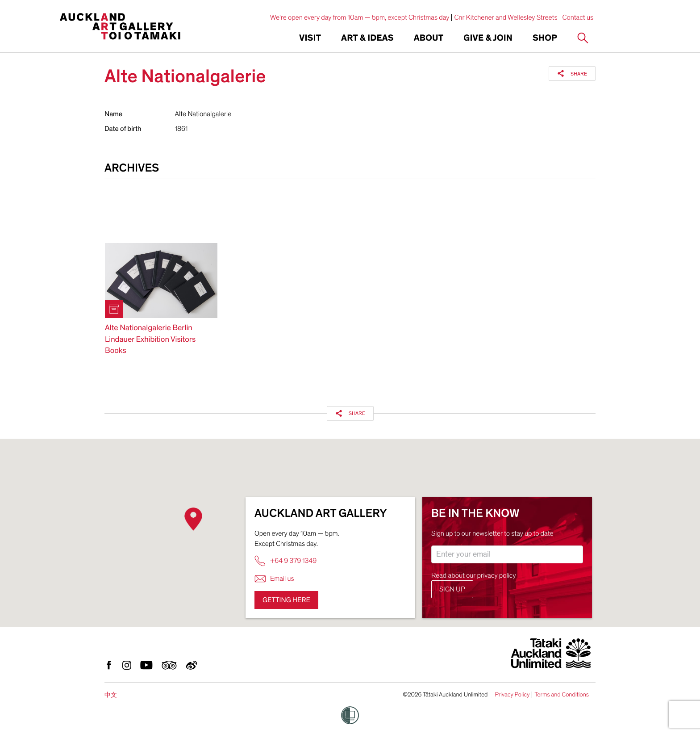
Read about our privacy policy (474, 575)
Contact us (578, 17)
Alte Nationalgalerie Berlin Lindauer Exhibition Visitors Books (150, 339)
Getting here (286, 600)
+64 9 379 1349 (285, 561)
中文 (111, 695)
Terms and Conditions (562, 695)
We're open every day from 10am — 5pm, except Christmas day (360, 17)
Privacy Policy (512, 695)
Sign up (452, 589)
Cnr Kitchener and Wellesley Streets (506, 17)
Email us (274, 579)
